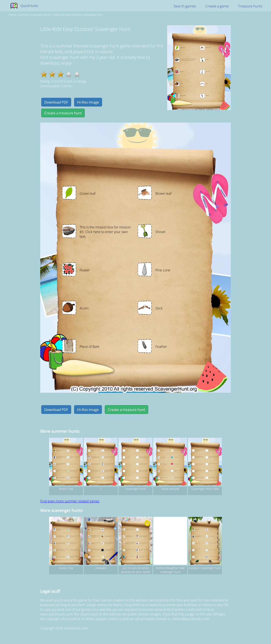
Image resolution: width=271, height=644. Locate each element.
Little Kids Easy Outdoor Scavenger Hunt (78, 15)
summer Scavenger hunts (35, 15)
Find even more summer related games (70, 501)
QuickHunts (29, 6)
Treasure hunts (250, 6)
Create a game (217, 6)
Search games (185, 6)
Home (12, 15)
